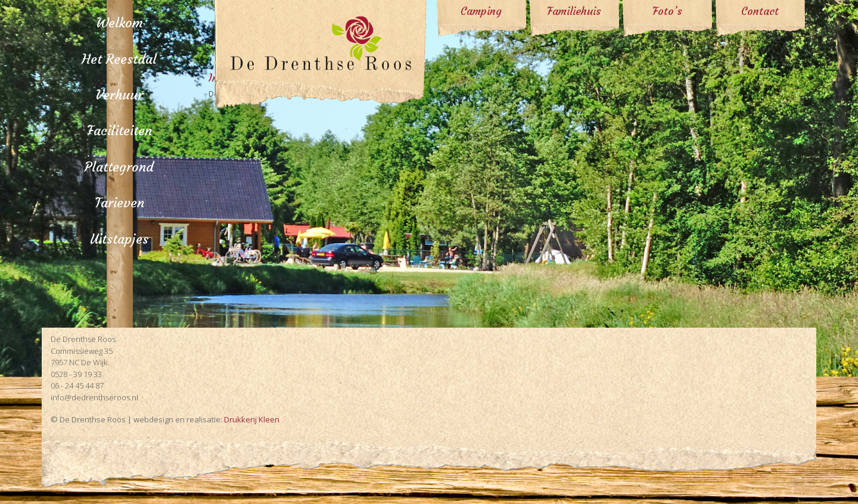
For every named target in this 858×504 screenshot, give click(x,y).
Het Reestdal (119, 59)
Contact (760, 11)
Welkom (119, 23)
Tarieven (119, 203)
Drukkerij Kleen (252, 419)
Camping (481, 11)
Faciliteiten (119, 131)
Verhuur (119, 95)
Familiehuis (574, 11)
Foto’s (667, 11)
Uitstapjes (119, 239)
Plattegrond (119, 167)
